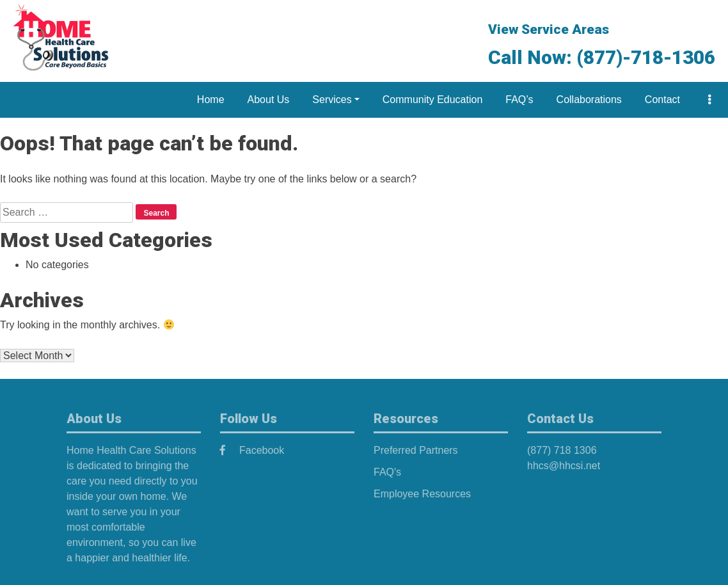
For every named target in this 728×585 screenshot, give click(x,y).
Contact (662, 100)
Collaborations (589, 100)
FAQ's (387, 472)
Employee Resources (422, 494)
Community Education (433, 100)
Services (332, 100)
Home (211, 100)
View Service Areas (549, 29)
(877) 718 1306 (562, 450)
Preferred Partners (416, 450)
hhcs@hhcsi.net (564, 466)
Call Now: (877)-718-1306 (602, 57)
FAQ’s (519, 100)
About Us (269, 100)
